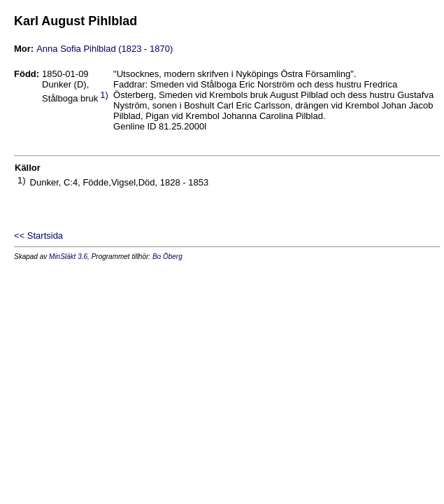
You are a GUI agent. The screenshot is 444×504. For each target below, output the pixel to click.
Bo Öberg (167, 257)
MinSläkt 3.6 (68, 257)
